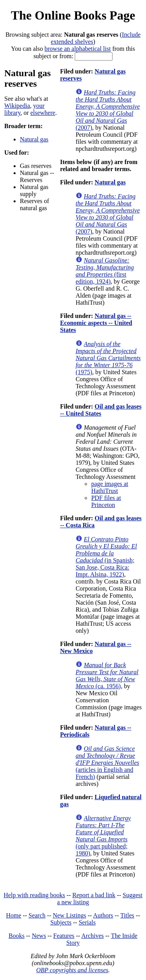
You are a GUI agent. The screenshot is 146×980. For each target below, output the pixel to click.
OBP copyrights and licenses (72, 970)
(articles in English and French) (107, 763)
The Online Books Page (73, 15)
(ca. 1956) (107, 676)
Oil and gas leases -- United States (101, 410)
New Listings (69, 915)
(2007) (108, 110)
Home (14, 915)
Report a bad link (94, 895)
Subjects (61, 922)
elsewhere (43, 113)
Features (64, 936)
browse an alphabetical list (77, 49)
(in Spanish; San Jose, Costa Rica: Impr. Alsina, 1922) (106, 557)
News (39, 936)
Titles (127, 915)
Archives (93, 936)
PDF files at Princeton (106, 501)
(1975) (108, 358)
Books (17, 936)
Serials (87, 922)
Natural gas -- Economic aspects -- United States (96, 323)
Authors (103, 915)
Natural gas (34, 139)
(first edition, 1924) (105, 271)
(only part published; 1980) (103, 836)
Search (37, 915)
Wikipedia (17, 106)
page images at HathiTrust (110, 487)
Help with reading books (34, 895)
